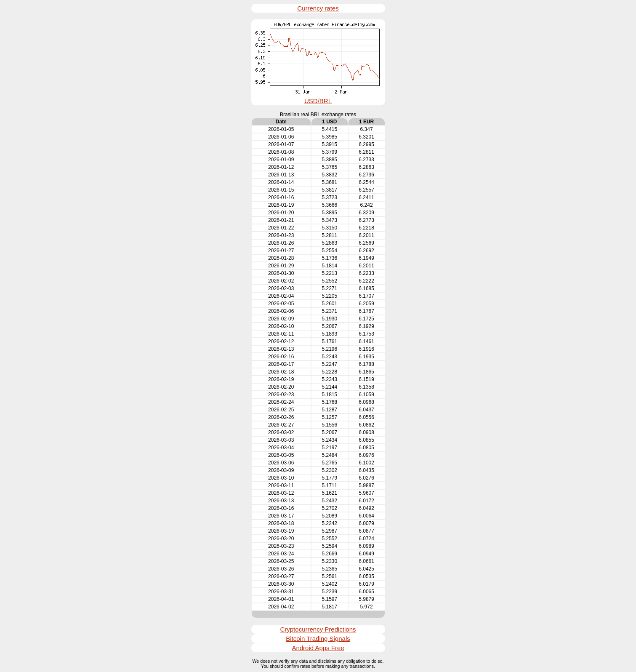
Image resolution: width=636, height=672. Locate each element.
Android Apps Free (318, 648)
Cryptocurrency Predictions (318, 629)
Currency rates (318, 8)
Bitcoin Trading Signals (318, 639)
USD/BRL (318, 101)
